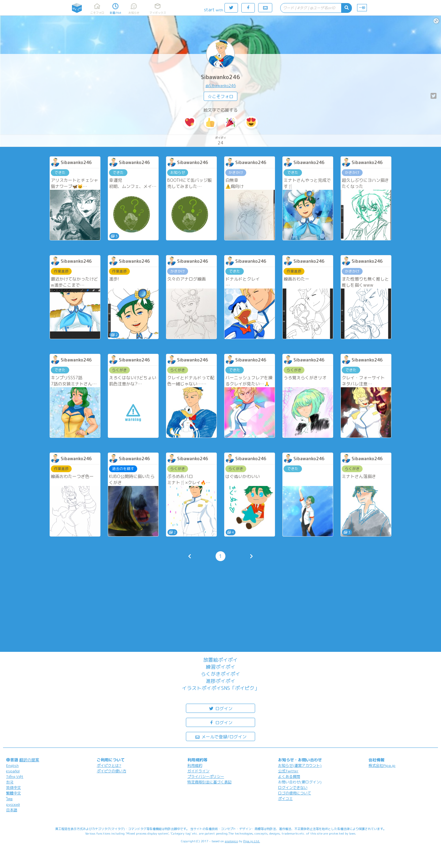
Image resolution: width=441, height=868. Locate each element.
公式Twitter (288, 771)
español (13, 771)
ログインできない (293, 788)
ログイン (221, 708)
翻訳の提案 (29, 760)
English (12, 765)
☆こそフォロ (221, 96)
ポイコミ (285, 799)
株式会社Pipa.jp (382, 765)
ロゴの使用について (295, 793)
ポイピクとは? (109, 765)
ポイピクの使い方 (111, 771)
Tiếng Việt (15, 776)
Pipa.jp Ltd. (252, 841)
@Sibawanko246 (221, 86)
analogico (231, 841)
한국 (10, 782)
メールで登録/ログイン (221, 736)
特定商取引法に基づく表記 (209, 782)
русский (13, 804)
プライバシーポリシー (206, 776)
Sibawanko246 (221, 77)
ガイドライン (198, 771)
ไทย (9, 799)
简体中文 (13, 788)
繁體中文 (13, 793)
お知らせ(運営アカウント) (300, 765)
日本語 (12, 810)
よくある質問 (289, 776)
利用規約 (195, 765)
